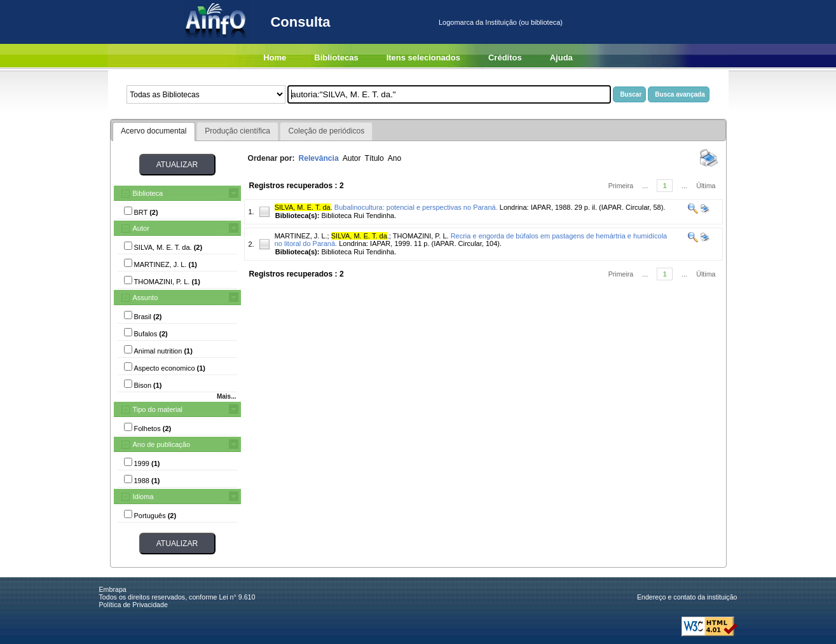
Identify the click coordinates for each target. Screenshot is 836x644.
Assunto (146, 298)
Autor (141, 228)
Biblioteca (148, 193)
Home (275, 58)
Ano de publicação (162, 444)
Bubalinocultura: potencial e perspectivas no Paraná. (416, 207)
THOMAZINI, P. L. (421, 236)
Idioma (143, 497)
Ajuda (561, 58)
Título (374, 158)
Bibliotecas (336, 58)
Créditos (505, 58)
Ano (395, 158)
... (645, 186)
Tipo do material (158, 409)
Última (706, 186)
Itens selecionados (423, 58)
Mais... (227, 396)
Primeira (621, 186)
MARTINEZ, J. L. (301, 236)
